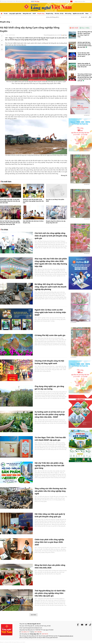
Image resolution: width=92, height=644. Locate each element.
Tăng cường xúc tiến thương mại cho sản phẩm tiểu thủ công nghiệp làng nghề (51, 491)
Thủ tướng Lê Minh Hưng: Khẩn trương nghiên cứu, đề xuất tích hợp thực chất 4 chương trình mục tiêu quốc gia (85, 77)
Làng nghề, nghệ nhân (15, 13)
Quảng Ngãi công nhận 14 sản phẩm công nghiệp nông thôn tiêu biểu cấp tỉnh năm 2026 (10, 201)
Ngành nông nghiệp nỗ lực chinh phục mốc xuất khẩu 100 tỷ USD (84, 65)
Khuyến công (41, 13)
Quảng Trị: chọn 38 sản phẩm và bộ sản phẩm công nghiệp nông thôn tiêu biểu (33, 201)
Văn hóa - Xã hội (59, 13)
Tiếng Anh (71, 1)
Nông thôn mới (27, 13)
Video (87, 13)
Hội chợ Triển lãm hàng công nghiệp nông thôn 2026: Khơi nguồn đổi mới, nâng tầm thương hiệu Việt (10, 223)
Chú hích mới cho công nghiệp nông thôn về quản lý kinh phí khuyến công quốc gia (51, 236)
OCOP (34, 13)
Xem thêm (34, 615)
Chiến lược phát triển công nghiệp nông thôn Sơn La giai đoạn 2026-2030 (49, 542)
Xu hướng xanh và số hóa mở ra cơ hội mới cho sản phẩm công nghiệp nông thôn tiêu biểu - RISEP (50, 414)
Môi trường (68, 13)
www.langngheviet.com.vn (66, 636)
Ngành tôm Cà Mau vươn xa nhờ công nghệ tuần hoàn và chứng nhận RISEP (50, 312)
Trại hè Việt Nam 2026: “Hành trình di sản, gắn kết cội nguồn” (84, 54)
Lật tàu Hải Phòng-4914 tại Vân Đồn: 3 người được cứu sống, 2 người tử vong (85, 34)
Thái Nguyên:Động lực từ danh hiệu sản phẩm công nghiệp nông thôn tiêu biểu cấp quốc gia (50, 593)
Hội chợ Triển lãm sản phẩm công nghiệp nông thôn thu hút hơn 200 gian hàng (49, 465)
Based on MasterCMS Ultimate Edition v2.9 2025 (13, 642)
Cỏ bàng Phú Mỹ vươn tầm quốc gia (50, 335)
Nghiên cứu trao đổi (78, 13)
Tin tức (6, 13)
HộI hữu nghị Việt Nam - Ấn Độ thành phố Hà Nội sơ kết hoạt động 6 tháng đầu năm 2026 (84, 45)
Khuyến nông (50, 13)
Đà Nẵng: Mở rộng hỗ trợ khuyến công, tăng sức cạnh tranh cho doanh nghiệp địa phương (51, 287)
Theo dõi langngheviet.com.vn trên (52, 35)
